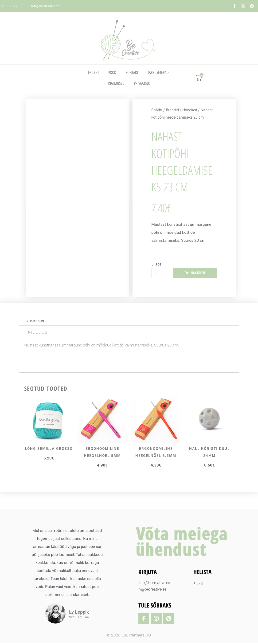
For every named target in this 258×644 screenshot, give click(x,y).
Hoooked (190, 110)
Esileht (94, 72)
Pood (112, 72)
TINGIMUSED (115, 83)
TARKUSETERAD (158, 72)
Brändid (172, 110)
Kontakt (132, 72)
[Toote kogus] (161, 273)
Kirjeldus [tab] (36, 322)
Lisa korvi (198, 273)
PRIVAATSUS (142, 83)
